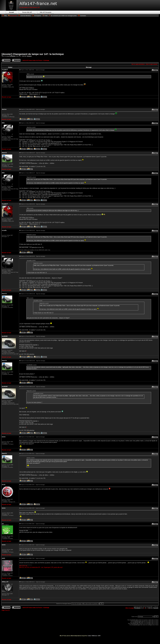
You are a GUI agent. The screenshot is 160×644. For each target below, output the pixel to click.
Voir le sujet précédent (138, 64)
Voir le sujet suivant (152, 64)
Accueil (11, 12)
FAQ (5, 16)
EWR (99, 636)
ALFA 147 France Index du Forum (32, 60)
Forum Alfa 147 (27, 12)
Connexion (82, 16)
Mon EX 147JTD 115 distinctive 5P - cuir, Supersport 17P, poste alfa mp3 (41, 567)
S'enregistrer (38, 16)
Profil (46, 16)
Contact (89, 636)
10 (24, 56)
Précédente (13, 56)
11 (26, 56)
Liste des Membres (25, 16)
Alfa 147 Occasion (45, 12)
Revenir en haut (6, 97)
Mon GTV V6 (23, 566)
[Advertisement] (80, 35)
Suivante (29, 56)
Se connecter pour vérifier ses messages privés (63, 16)
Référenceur (94, 636)
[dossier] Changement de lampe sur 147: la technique (33, 54)
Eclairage (46, 60)
